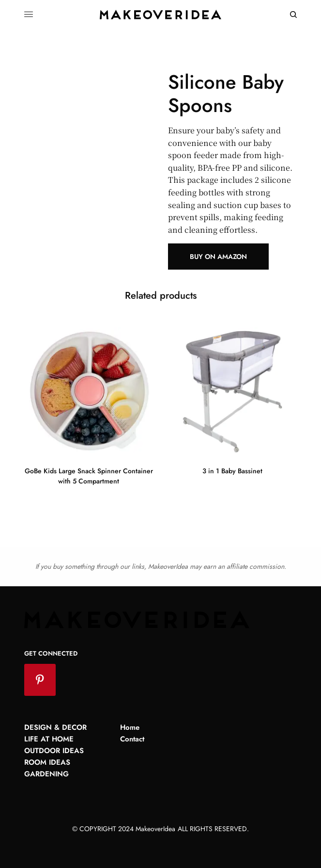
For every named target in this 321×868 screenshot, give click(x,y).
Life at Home (49, 739)
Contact (132, 739)
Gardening (46, 774)
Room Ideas (47, 762)
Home (130, 727)
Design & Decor (55, 727)
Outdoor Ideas (54, 751)
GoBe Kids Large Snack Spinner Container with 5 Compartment (89, 476)
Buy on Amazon (218, 257)
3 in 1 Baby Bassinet (232, 471)
